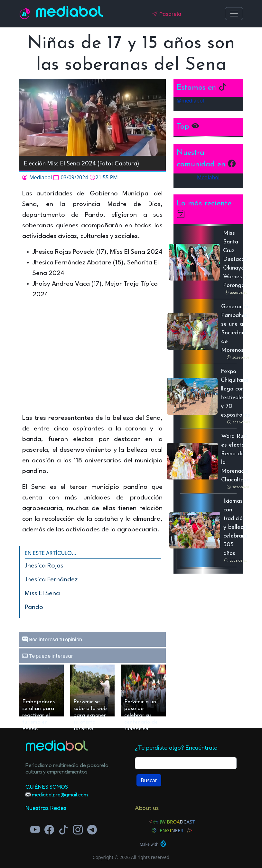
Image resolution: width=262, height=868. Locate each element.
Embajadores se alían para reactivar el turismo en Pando (38, 708)
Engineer (172, 830)
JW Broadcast (177, 822)
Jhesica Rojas (44, 566)
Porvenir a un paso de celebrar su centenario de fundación (141, 708)
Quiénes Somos (47, 787)
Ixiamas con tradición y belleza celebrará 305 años (235, 527)
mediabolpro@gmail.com (60, 794)
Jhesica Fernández (51, 580)
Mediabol (70, 13)
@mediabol (190, 101)
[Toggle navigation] (234, 14)
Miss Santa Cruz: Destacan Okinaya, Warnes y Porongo (235, 259)
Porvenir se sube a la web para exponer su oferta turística (90, 708)
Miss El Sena (42, 594)
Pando (34, 607)
